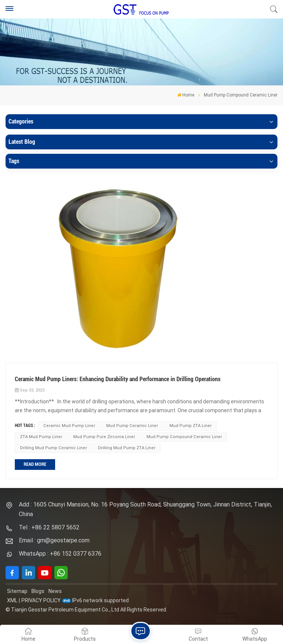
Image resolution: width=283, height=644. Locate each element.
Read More (35, 464)
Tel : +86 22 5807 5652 (49, 527)
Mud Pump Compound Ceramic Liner (184, 437)
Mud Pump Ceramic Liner (132, 426)
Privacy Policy (41, 600)
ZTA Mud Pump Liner (41, 437)
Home (186, 95)
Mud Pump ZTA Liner (191, 426)
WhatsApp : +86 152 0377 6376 (60, 554)
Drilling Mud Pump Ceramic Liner (53, 448)
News (55, 591)
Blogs (38, 591)
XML (12, 600)
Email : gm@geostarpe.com (54, 540)
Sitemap (17, 591)
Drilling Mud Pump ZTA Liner (127, 448)
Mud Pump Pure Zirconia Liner (104, 437)
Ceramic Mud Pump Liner (69, 426)
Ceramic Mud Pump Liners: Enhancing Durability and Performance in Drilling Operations (118, 379)
